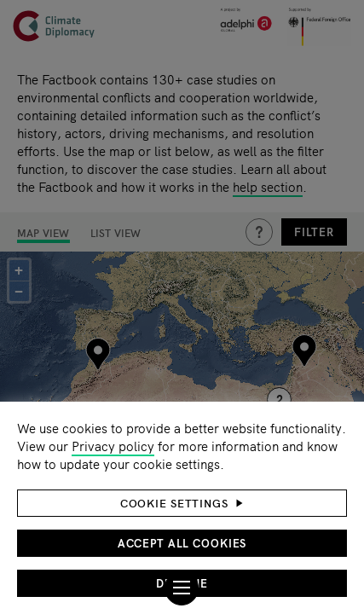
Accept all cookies (182, 543)
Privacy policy (113, 446)
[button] (182, 503)
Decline (182, 583)
